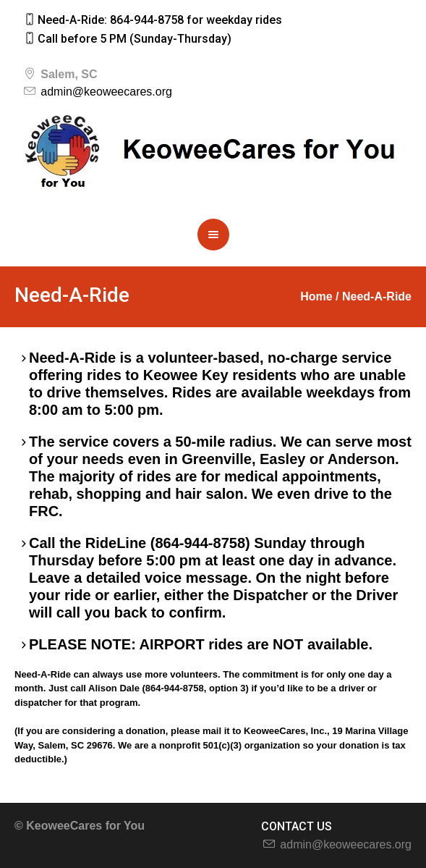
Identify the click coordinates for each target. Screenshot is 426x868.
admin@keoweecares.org (106, 92)
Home (316, 296)
